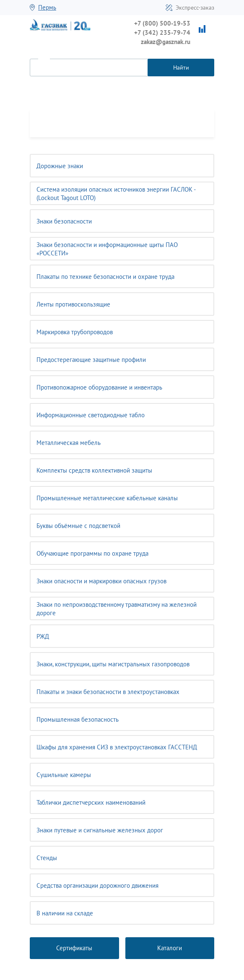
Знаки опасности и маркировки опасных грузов (101, 581)
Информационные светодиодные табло (91, 415)
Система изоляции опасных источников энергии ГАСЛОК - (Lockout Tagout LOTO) (116, 194)
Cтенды (47, 858)
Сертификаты (74, 948)
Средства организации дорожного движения (97, 885)
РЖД (43, 636)
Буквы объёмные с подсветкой (78, 526)
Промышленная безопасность (78, 719)
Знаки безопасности (64, 221)
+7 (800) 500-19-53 (162, 23)
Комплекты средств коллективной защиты (94, 470)
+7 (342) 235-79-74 (162, 32)
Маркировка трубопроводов (75, 332)
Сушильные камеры (64, 775)
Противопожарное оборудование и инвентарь (99, 387)
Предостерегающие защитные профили (91, 360)
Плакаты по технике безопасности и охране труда (105, 277)
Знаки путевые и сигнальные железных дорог (100, 830)
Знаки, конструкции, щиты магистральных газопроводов (113, 664)
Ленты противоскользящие (73, 304)
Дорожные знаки (60, 166)
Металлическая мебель (69, 443)
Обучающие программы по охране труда (92, 553)
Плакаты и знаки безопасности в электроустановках (108, 692)
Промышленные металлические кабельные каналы (107, 498)
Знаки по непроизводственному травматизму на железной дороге (117, 609)
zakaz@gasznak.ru (166, 42)
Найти (181, 68)
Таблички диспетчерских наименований (91, 802)
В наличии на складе (65, 913)
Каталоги (170, 948)
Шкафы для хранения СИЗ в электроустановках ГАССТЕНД (117, 747)
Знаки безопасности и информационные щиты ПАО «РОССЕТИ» (107, 249)
